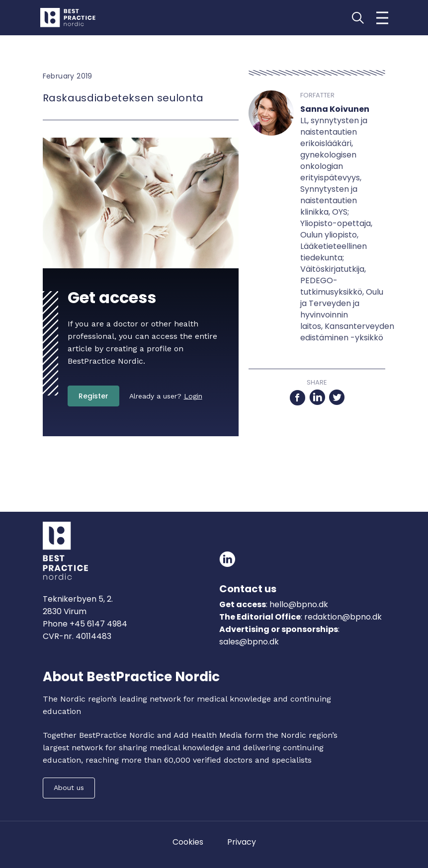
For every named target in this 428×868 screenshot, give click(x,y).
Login (193, 396)
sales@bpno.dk (249, 642)
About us (69, 788)
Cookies (188, 842)
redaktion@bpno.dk (343, 617)
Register (93, 396)
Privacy (242, 842)
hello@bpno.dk (298, 604)
